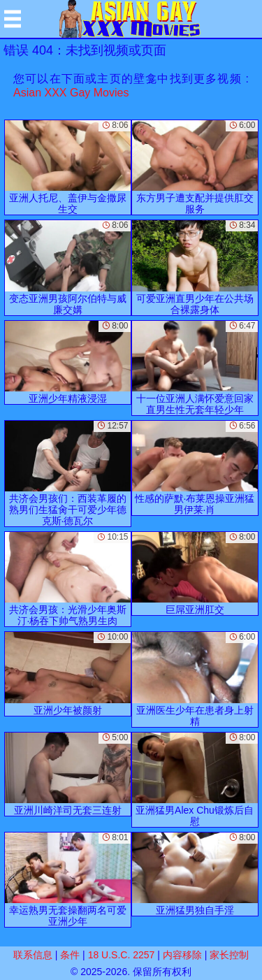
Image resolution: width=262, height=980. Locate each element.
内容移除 (182, 955)
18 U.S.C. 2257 (122, 955)
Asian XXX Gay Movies (71, 93)
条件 (70, 955)
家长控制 (229, 955)
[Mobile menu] (13, 19)
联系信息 (33, 955)
